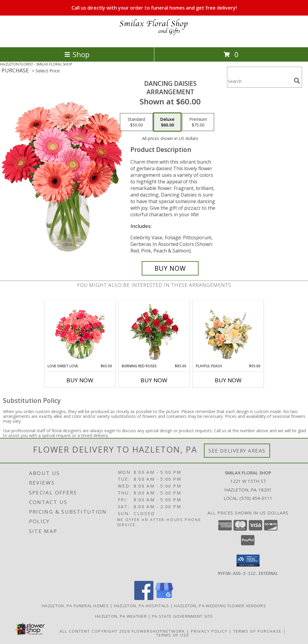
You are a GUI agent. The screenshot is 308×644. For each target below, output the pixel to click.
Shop (77, 54)
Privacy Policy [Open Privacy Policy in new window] (209, 631)
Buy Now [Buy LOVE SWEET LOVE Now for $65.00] (80, 380)
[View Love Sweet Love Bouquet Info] (80, 332)
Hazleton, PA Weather (121, 616)
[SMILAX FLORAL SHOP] (154, 38)
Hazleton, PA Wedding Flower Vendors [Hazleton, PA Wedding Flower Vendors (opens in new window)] (220, 605)
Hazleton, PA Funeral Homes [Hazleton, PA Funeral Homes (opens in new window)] (75, 605)
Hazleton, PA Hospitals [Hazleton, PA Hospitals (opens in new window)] (142, 605)
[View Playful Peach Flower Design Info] (228, 332)
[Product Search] (259, 81)
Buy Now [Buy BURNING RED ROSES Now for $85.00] (154, 380)
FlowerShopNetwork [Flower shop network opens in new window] (158, 631)
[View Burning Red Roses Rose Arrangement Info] (154, 332)
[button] (248, 561)
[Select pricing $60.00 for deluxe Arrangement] (167, 122)
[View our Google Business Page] (164, 598)
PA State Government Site (182, 616)
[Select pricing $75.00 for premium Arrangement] (198, 122)
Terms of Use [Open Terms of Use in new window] (173, 635)
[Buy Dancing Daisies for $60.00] (170, 268)
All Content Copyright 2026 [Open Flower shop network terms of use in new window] (95, 631)
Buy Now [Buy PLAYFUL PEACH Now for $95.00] (228, 380)
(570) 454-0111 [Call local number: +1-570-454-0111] (256, 498)
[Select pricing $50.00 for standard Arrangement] (136, 122)
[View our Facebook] (144, 598)
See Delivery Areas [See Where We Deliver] (237, 451)
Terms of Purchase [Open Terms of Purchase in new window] (257, 631)
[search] (297, 81)
